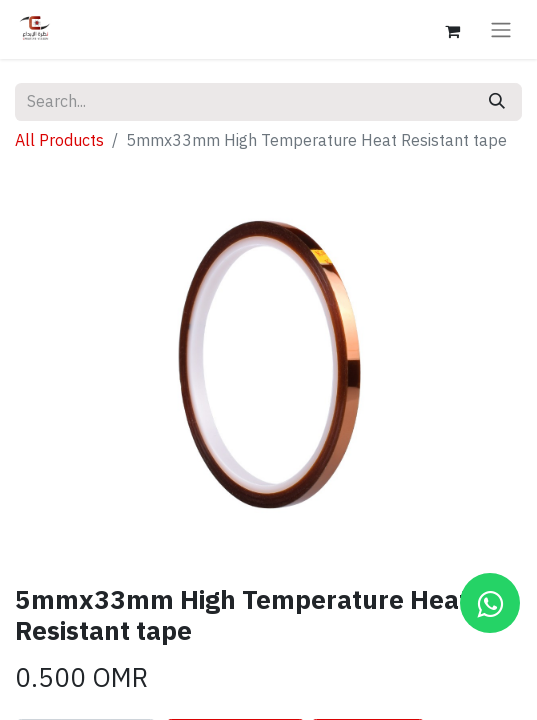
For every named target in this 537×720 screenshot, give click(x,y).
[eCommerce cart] (452, 29)
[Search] (497, 102)
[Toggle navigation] (501, 29)
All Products (59, 141)
